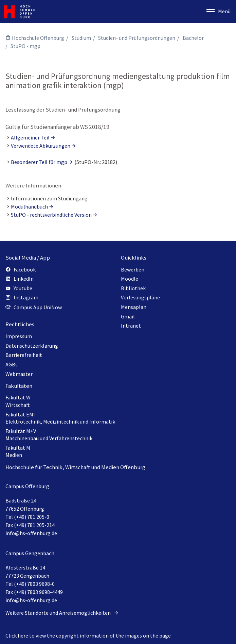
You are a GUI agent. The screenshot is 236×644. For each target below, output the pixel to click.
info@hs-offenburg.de (31, 533)
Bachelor (193, 38)
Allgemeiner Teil (30, 137)
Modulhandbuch (29, 207)
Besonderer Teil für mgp (39, 162)
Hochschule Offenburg (38, 38)
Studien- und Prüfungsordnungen (137, 38)
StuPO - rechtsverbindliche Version (51, 215)
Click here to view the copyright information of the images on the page (88, 635)
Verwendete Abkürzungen (41, 146)
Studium (81, 38)
